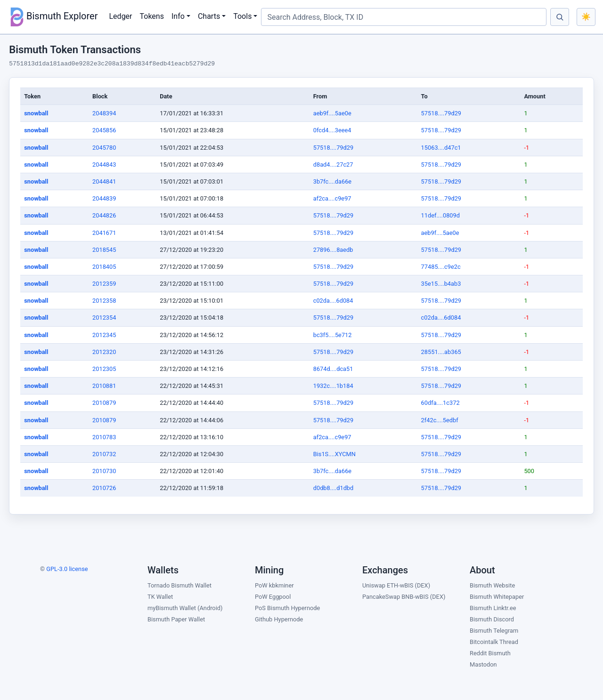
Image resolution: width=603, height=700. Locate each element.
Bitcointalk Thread (494, 642)
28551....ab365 (441, 352)
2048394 (104, 113)
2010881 (104, 386)
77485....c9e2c (441, 267)
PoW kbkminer (274, 585)
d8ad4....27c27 (333, 165)
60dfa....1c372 (440, 403)
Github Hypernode (279, 619)
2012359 (104, 284)
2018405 (104, 267)
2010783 (104, 437)
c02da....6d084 (333, 301)
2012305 (104, 369)
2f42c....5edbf (440, 420)
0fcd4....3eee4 (332, 130)
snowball (36, 113)
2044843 (104, 165)
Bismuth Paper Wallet (176, 619)
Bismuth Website (492, 585)
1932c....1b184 (333, 386)
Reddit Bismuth (490, 653)
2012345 (104, 335)
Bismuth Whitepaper (497, 597)
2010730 (104, 471)
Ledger (121, 16)
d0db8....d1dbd (334, 488)
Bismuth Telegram (494, 631)
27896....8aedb (333, 250)
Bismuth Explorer (53, 17)
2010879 (104, 403)
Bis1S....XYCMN (334, 454)
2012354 (104, 318)
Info (178, 16)
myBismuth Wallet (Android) (185, 608)
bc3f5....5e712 (333, 335)
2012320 (104, 352)
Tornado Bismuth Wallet (179, 585)
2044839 (104, 198)
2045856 (104, 130)
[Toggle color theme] (586, 17)
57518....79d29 (441, 113)
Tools (242, 16)
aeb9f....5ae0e (332, 113)
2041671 (104, 233)
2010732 (104, 454)
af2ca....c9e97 (332, 198)
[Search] (560, 17)
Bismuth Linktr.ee (493, 608)
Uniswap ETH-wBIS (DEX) (396, 585)
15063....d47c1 (441, 148)
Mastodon (483, 664)
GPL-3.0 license (67, 569)
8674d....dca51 (333, 369)
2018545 (104, 250)
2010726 (104, 488)
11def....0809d (440, 215)
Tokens (152, 16)
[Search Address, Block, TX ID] (404, 17)
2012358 (104, 301)
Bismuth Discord (492, 619)
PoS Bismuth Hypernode (287, 608)
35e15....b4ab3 (441, 284)
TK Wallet (160, 597)
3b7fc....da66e (332, 181)
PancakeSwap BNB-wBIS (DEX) (404, 597)
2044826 (104, 215)
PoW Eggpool (273, 597)
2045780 (104, 148)
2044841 (104, 181)
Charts (209, 16)
